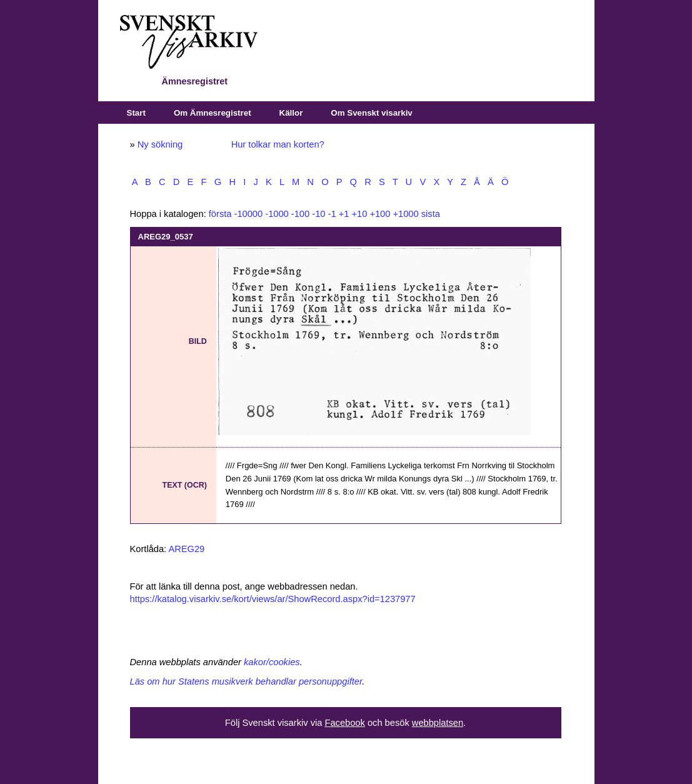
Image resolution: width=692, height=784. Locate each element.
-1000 (277, 214)
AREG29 (186, 549)
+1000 (405, 214)
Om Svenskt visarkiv (371, 113)
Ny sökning (160, 144)
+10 (359, 214)
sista (431, 214)
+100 (380, 214)
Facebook (344, 723)
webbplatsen (438, 723)
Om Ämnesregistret (213, 113)
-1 (332, 214)
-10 (318, 214)
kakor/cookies (272, 662)
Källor (291, 113)
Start (136, 113)
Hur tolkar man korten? (278, 144)
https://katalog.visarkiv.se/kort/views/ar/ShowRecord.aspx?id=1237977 (273, 599)
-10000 (249, 214)
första (220, 214)
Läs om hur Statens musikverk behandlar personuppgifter (246, 681)
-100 (300, 214)
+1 (344, 214)
